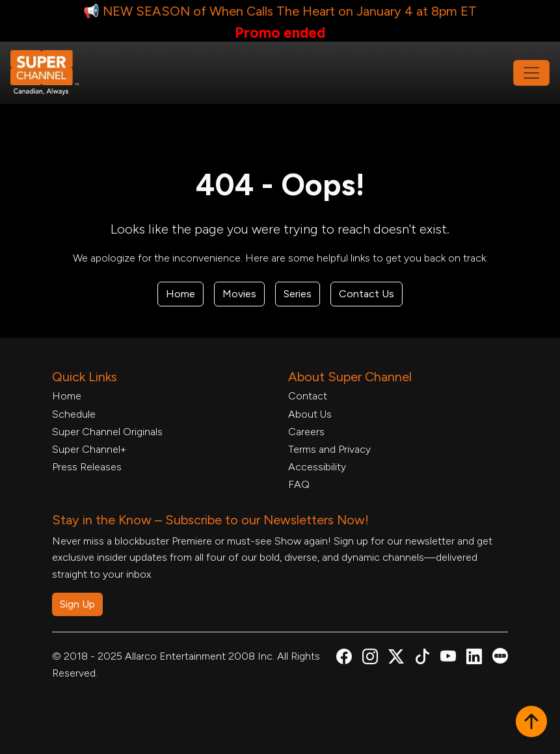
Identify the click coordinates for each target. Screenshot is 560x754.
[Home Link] (53, 73)
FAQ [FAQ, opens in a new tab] (299, 484)
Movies (239, 294)
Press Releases (87, 467)
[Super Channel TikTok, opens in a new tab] (422, 659)
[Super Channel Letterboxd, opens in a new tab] (500, 655)
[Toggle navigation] (531, 73)
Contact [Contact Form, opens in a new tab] (308, 396)
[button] (531, 723)
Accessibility (317, 467)
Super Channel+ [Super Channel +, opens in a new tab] (89, 449)
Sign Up (77, 604)
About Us (310, 414)
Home (180, 294)
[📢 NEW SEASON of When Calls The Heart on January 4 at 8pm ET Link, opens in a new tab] (280, 21)
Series (298, 294)
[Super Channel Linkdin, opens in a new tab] (474, 659)
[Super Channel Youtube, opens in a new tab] (448, 659)
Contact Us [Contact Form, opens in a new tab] (367, 294)
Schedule (74, 414)
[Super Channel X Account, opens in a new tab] (396, 659)
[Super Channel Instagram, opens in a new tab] (370, 659)
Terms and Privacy (329, 449)
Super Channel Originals (107, 432)
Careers (306, 432)
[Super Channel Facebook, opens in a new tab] (344, 659)
